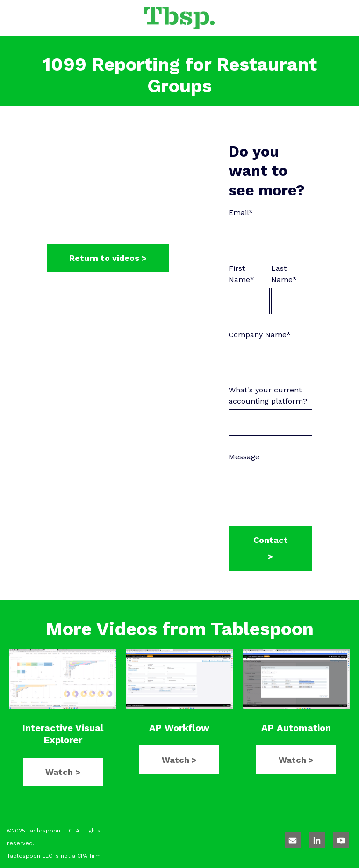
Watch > (63, 772)
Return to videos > (108, 258)
